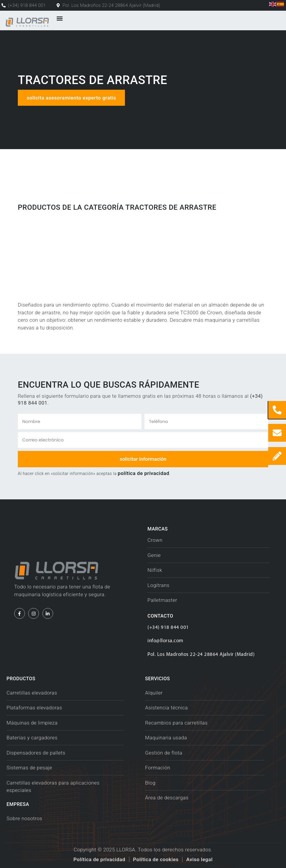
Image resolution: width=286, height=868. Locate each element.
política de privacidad (144, 473)
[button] (59, 19)
